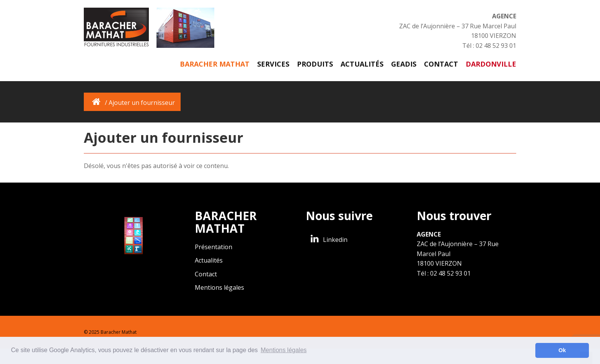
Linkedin (328, 240)
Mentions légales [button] (284, 350)
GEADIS (404, 64)
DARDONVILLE (491, 64)
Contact (441, 64)
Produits (315, 64)
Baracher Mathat (215, 64)
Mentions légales (219, 287)
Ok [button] (562, 350)
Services (273, 64)
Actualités (362, 64)
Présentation (214, 247)
